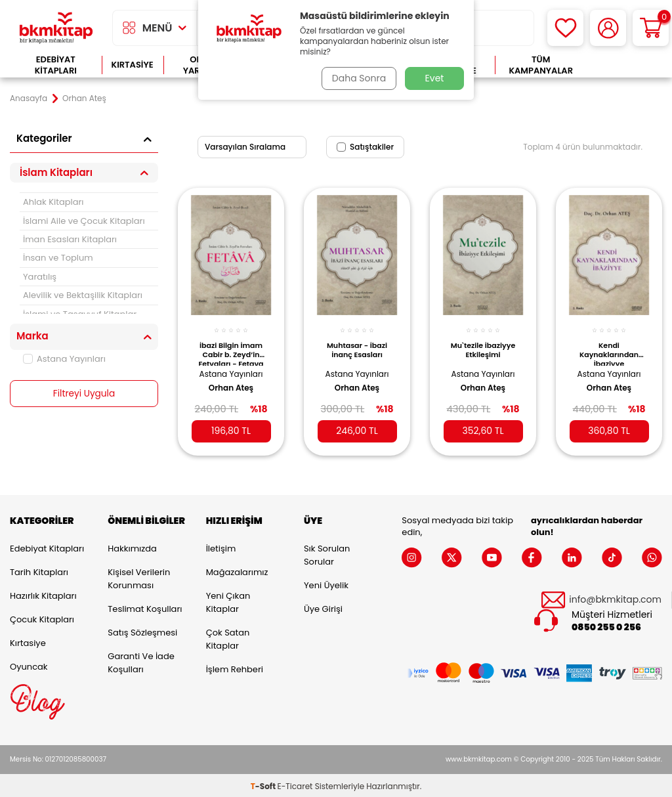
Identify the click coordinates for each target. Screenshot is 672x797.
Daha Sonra (358, 78)
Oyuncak (29, 665)
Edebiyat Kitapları (56, 65)
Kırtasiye (133, 65)
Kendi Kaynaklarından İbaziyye (609, 349)
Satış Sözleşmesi (142, 631)
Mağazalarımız (237, 570)
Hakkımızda (132, 547)
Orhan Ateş (231, 383)
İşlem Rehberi (235, 667)
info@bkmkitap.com (615, 598)
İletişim (221, 547)
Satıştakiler (365, 147)
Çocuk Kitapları (42, 617)
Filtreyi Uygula (84, 394)
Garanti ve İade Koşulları (141, 661)
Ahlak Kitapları (53, 202)
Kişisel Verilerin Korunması (139, 577)
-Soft (264, 784)
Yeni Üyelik (326, 583)
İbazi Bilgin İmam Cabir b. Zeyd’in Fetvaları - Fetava (231, 349)
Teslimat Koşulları (145, 607)
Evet (435, 78)
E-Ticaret (295, 784)
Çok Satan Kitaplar (228, 637)
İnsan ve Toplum (58, 258)
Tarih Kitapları (39, 570)
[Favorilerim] (565, 28)
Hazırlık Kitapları (43, 594)
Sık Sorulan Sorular (327, 553)
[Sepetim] (651, 28)
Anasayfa (29, 98)
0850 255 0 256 (606, 625)
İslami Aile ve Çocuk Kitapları (84, 221)
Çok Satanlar (624, 65)
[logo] (56, 28)
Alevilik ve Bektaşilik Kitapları (83, 295)
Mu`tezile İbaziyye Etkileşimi (483, 345)
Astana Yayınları (64, 359)
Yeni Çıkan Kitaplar (228, 600)
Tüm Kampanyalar (541, 65)
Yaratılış (40, 277)
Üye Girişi (323, 607)
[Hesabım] (608, 28)
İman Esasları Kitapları (70, 239)
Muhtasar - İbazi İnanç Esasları (357, 345)
